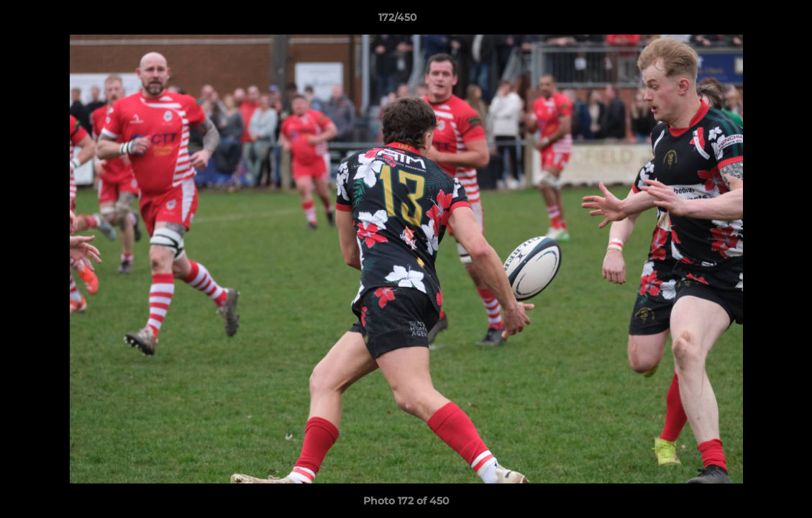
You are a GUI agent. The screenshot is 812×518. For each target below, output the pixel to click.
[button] (752, 21)
